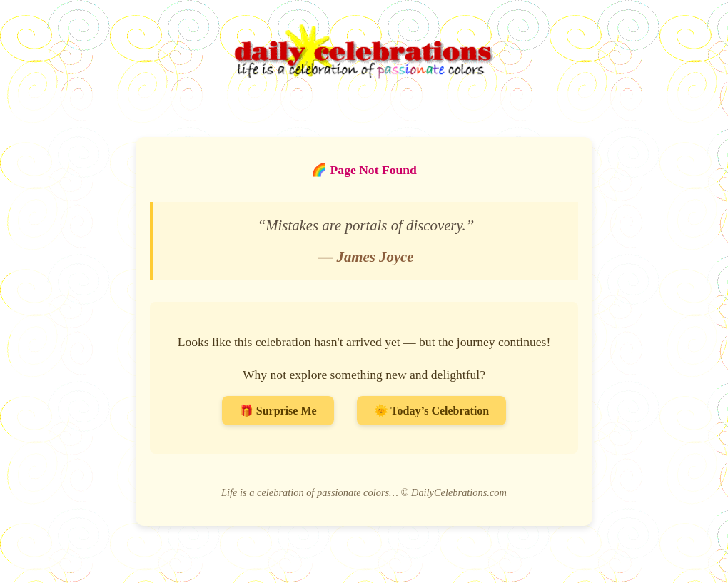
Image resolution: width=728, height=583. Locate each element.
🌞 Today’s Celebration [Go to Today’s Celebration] (432, 411)
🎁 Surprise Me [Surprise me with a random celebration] (278, 411)
